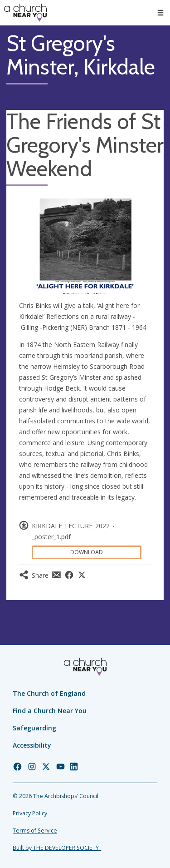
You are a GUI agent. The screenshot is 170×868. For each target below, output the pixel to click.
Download (87, 552)
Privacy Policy (30, 813)
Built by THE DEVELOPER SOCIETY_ (57, 848)
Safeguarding (34, 728)
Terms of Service (35, 831)
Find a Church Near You (50, 711)
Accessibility (32, 745)
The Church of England (49, 693)
